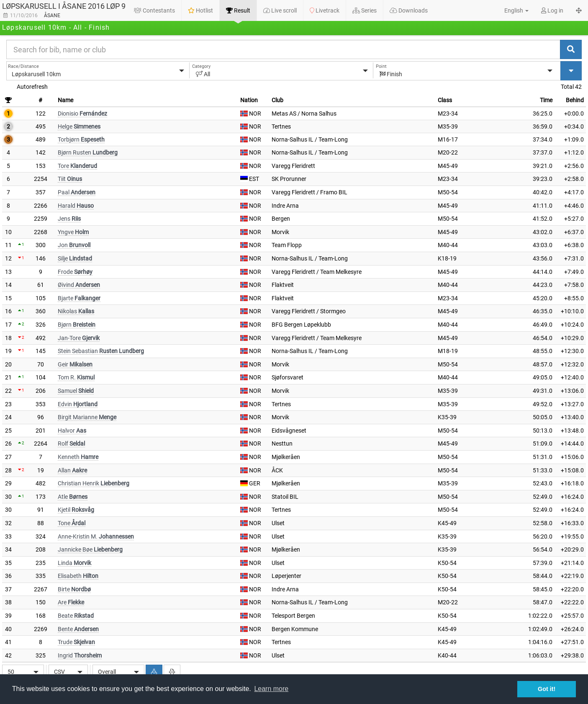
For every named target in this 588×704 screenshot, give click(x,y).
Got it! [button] (547, 689)
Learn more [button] (271, 689)
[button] (512, 10)
